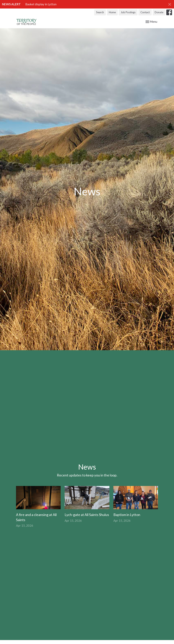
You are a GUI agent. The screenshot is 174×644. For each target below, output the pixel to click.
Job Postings (128, 12)
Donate (159, 12)
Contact (145, 12)
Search (100, 12)
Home (112, 12)
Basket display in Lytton (41, 4)
